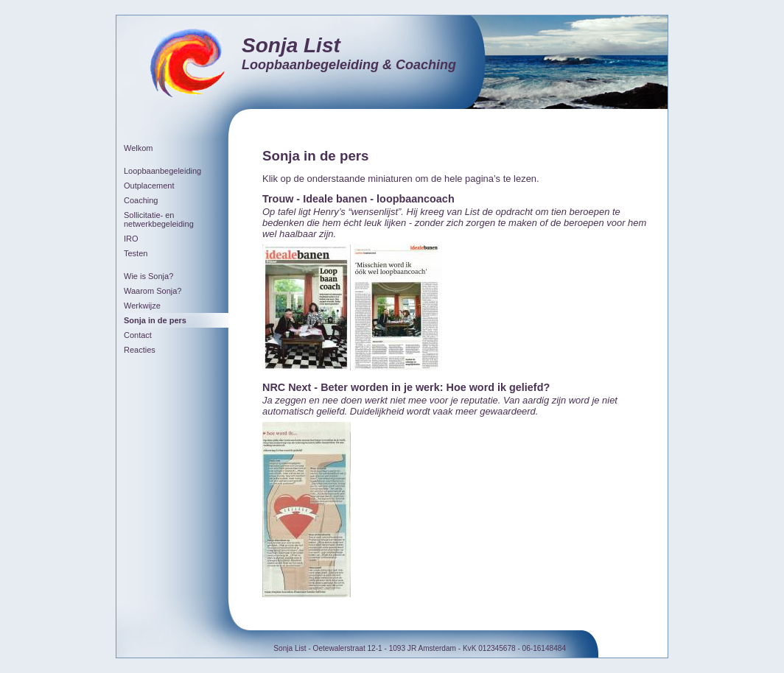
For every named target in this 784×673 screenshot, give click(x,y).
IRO (131, 239)
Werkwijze (142, 306)
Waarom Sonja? (153, 291)
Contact (138, 335)
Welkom (139, 148)
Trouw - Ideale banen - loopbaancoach (358, 199)
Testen (136, 253)
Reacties (140, 350)
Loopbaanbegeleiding (162, 171)
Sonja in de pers (155, 320)
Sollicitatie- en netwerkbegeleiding (159, 219)
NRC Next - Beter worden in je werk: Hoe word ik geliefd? (406, 387)
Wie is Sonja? (148, 276)
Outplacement (149, 186)
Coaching (141, 200)
